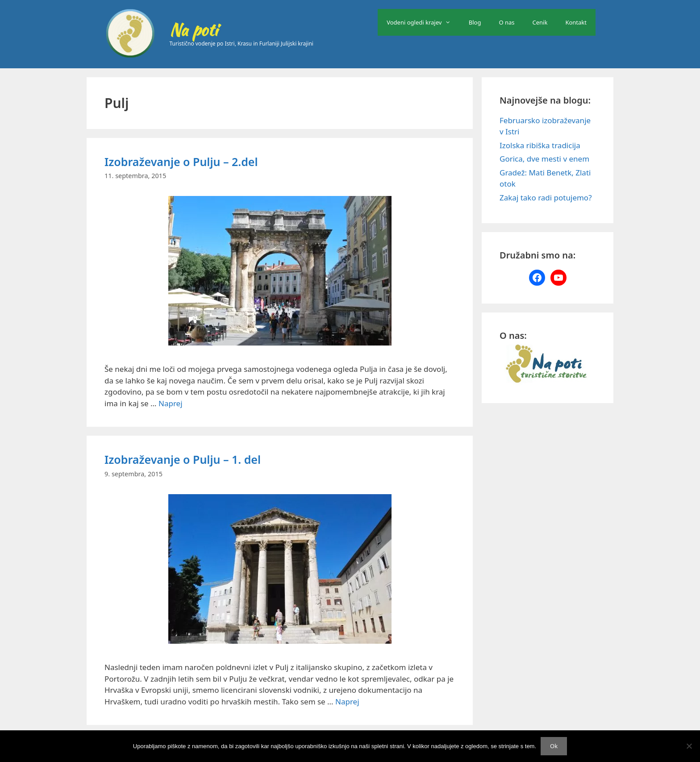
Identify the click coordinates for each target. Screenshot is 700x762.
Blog (475, 22)
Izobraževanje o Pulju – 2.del (181, 162)
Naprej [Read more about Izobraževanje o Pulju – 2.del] (171, 403)
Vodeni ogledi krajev (423, 22)
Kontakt (576, 22)
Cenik (540, 22)
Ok (554, 746)
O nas (506, 22)
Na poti (194, 30)
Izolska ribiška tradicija (540, 145)
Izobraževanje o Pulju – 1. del (183, 459)
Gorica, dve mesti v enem (544, 159)
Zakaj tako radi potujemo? (546, 198)
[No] (689, 746)
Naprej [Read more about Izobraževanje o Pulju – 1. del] (347, 702)
